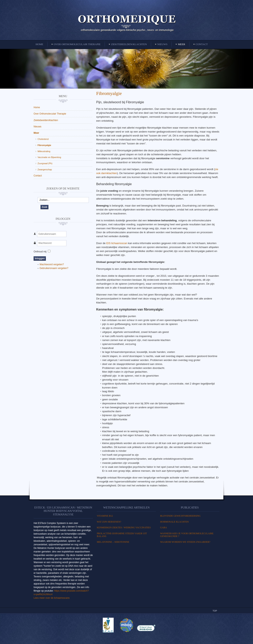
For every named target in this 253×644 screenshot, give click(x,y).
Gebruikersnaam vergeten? (54, 268)
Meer (36, 133)
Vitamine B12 (105, 516)
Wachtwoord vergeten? (52, 264)
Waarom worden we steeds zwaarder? (185, 542)
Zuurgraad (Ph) (45, 163)
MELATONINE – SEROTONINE (113, 542)
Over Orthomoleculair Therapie (50, 114)
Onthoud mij (40, 252)
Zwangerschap (45, 170)
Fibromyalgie (109, 93)
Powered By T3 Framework (126, 637)
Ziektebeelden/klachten (46, 120)
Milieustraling (44, 151)
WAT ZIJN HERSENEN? (109, 522)
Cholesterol (43, 139)
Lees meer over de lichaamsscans (52, 598)
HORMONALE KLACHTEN (174, 522)
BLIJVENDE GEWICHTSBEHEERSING (180, 516)
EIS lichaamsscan (117, 243)
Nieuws (37, 127)
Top (215, 611)
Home (37, 107)
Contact (38, 176)
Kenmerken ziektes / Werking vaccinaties (124, 528)
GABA (163, 528)
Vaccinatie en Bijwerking (49, 157)
